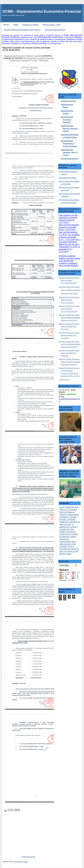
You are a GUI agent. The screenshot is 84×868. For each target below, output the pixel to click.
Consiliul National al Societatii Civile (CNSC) (22, 30)
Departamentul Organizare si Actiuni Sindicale (69, 144)
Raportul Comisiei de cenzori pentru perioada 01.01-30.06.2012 (69, 353)
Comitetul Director (68, 101)
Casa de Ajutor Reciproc (55, 30)
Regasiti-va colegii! (30, 25)
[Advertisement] (23, 836)
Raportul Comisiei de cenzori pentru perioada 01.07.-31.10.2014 (69, 300)
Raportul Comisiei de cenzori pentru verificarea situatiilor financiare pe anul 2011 (70, 362)
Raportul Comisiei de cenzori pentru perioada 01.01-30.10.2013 (69, 326)
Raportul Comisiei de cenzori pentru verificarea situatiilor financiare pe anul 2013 (70, 318)
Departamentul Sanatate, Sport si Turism (69, 152)
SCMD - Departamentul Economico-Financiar (42, 11)
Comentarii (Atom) (21, 862)
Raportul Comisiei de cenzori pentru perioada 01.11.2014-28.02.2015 (69, 280)
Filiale (16, 25)
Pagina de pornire (28, 857)
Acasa (6, 25)
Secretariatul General (70, 159)
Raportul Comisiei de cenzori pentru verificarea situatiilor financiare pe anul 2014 (70, 290)
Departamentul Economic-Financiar (67, 120)
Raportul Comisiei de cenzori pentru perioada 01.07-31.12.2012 (69, 335)
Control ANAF (64, 379)
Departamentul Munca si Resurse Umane (69, 128)
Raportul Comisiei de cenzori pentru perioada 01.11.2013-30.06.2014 (69, 309)
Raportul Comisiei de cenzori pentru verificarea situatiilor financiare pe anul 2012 (70, 344)
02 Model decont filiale (68, 178)
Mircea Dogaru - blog (51, 25)
